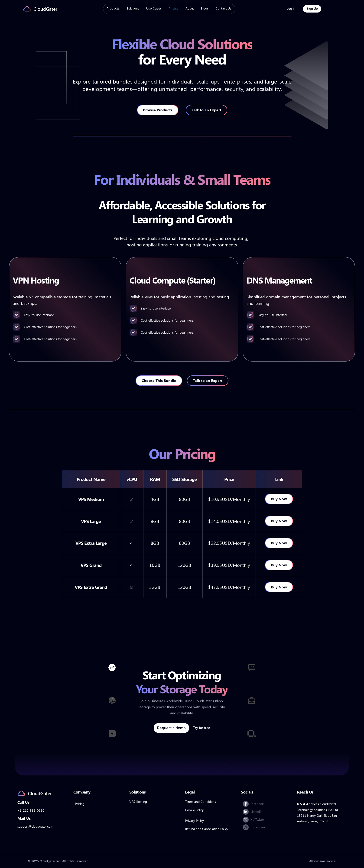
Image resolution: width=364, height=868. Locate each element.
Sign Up (312, 9)
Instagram (258, 827)
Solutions (133, 8)
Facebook (257, 803)
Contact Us (224, 8)
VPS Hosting (138, 802)
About (190, 8)
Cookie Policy (194, 810)
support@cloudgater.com (35, 826)
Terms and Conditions (200, 802)
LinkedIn (257, 811)
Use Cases (154, 8)
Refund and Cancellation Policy (207, 829)
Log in (291, 9)
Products (113, 8)
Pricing (174, 8)
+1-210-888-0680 (31, 810)
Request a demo (171, 728)
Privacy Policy (194, 821)
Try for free (201, 728)
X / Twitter (258, 819)
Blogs (205, 8)
